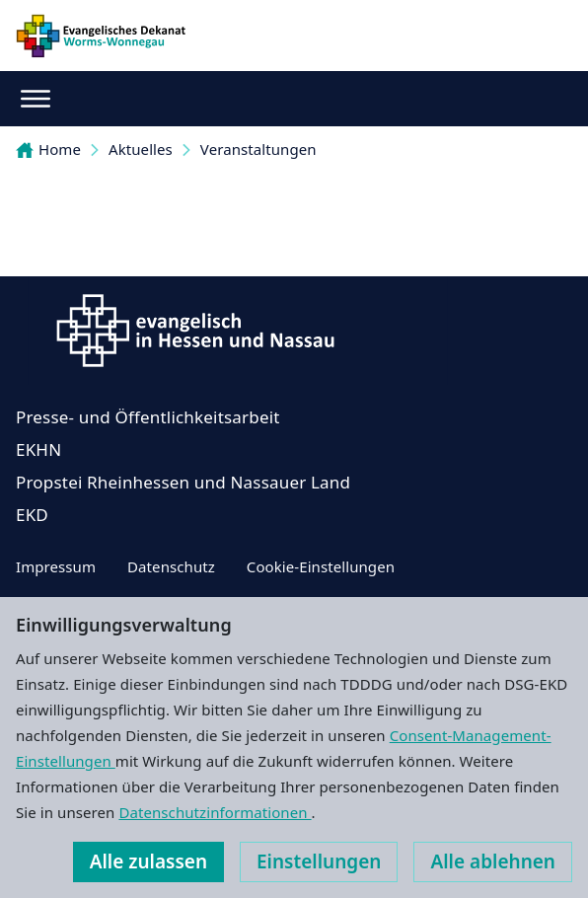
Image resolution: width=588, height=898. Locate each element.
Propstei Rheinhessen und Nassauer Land (183, 482)
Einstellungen (319, 861)
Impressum (56, 566)
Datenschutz (171, 566)
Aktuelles (141, 149)
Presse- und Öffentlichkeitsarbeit (148, 417)
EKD (32, 515)
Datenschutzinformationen (215, 812)
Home (48, 149)
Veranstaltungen (258, 149)
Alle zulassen (148, 861)
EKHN (38, 449)
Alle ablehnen (493, 861)
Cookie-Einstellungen (321, 566)
